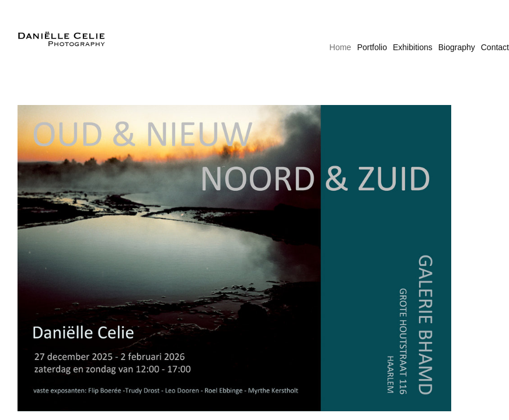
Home (340, 47)
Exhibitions (413, 47)
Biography (457, 47)
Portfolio (372, 47)
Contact (495, 47)
